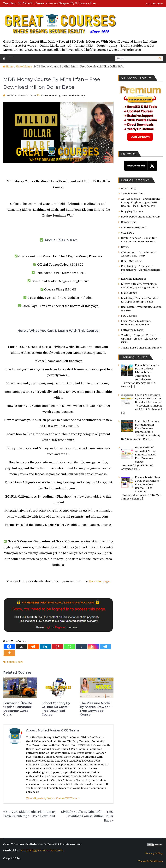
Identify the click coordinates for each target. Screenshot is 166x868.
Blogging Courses (132, 211)
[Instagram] (93, 647)
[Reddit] (33, 647)
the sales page (99, 581)
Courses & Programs (54, 95)
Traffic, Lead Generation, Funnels (141, 348)
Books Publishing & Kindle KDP (140, 217)
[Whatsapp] (69, 647)
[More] (9, 653)
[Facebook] (9, 647)
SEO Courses (129, 316)
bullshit (12, 662)
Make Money (24, 67)
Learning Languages (134, 279)
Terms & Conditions (150, 861)
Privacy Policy (154, 853)
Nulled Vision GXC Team (21, 95)
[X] (21, 647)
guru (20, 662)
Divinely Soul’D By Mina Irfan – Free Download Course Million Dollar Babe (87, 816)
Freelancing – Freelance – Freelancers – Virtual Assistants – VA (142, 270)
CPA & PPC (128, 233)
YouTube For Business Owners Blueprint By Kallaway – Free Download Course (69, 3)
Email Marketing (131, 261)
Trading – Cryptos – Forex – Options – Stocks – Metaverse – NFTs (140, 339)
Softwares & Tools (132, 330)
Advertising (128, 188)
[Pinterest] (57, 647)
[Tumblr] (81, 647)
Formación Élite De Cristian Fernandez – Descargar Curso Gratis (19, 709)
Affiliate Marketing (133, 194)
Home (8, 67)
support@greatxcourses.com (42, 850)
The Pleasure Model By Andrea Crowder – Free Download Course (96, 709)
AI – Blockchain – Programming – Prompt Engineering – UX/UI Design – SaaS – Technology (142, 202)
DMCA (125, 247)
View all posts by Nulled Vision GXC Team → (53, 798)
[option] (59, 3)
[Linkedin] (45, 647)
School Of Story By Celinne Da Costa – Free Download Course (56, 709)
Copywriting (129, 222)
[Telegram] (105, 647)
